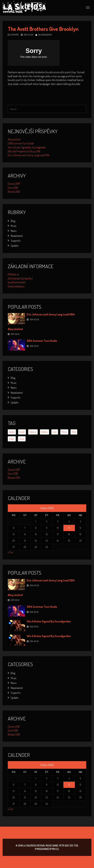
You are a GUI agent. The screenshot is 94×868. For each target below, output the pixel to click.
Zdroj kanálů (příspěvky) (20, 278)
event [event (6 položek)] (22, 432)
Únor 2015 (13, 188)
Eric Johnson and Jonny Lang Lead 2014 (28, 155)
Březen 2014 (14, 192)
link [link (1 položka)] (55, 432)
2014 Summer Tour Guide (21, 143)
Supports (15, 35)
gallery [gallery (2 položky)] (44, 432)
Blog (13, 221)
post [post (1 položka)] (74, 432)
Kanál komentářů (17, 282)
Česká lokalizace (16, 286)
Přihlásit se (13, 274)
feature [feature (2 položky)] (33, 432)
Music (14, 226)
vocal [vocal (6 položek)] (22, 439)
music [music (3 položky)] (64, 432)
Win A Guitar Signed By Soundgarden (27, 147)
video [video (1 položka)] (12, 439)
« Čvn (10, 552)
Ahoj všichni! (14, 139)
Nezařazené (17, 236)
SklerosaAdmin (45, 35)
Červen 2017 (14, 184)
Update (15, 246)
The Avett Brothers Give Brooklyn (43, 29)
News (14, 231)
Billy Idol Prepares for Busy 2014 (24, 151)
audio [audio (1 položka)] (12, 432)
